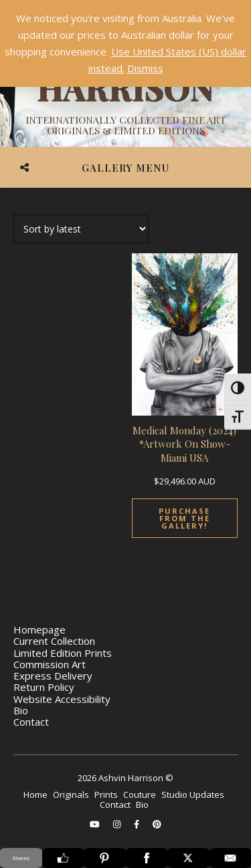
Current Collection (54, 641)
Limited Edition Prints (63, 653)
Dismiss (145, 68)
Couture (140, 794)
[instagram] (118, 824)
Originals (71, 794)
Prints (106, 794)
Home (35, 794)
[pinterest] (157, 824)
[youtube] (96, 824)
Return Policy (44, 687)
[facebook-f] (138, 824)
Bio (21, 710)
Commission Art (50, 664)
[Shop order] (81, 229)
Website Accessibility (62, 699)
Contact (31, 722)
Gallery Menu (125, 168)
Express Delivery (53, 676)
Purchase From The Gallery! (184, 518)
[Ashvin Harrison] (125, 87)
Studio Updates (193, 794)
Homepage (39, 629)
